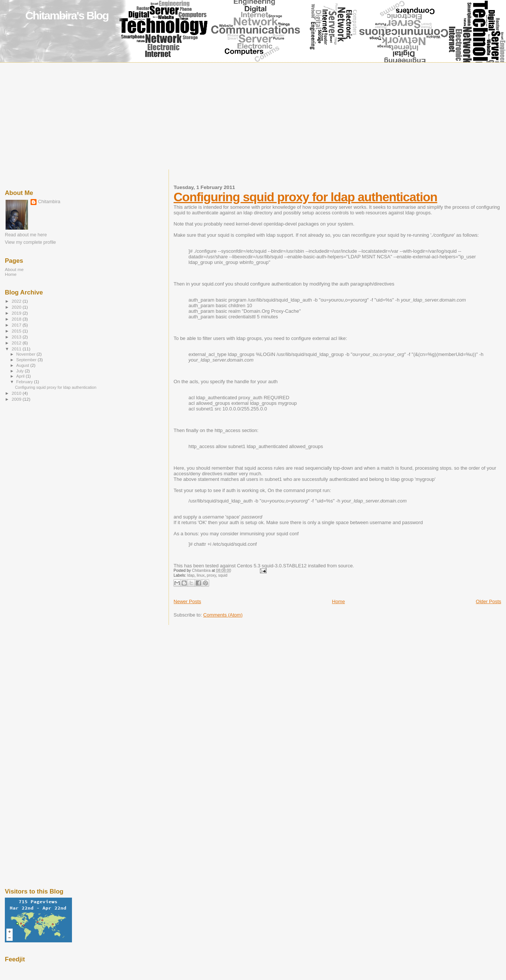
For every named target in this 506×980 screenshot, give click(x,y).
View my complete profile (30, 242)
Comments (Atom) (223, 615)
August (23, 365)
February (25, 382)
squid (223, 575)
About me (14, 269)
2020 (17, 307)
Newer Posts (188, 601)
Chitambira (49, 202)
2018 (17, 319)
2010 (17, 393)
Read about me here (26, 235)
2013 (17, 337)
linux (200, 575)
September (27, 360)
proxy (212, 575)
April (21, 376)
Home (338, 601)
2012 (17, 343)
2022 (17, 301)
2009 (17, 399)
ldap (191, 575)
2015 (17, 331)
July (21, 371)
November (26, 354)
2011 (17, 349)
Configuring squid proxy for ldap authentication (306, 197)
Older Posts (488, 601)
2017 (17, 325)
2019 (17, 313)
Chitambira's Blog (67, 15)
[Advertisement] (253, 117)
